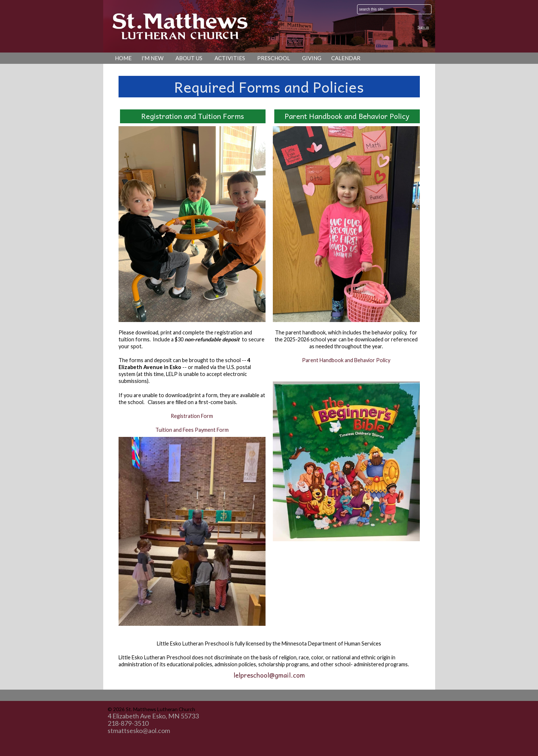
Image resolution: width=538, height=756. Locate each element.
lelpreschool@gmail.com (269, 675)
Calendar (346, 58)
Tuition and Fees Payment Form (192, 430)
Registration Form (192, 416)
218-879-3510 (128, 723)
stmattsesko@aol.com (139, 730)
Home (123, 58)
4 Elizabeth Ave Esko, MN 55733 (153, 716)
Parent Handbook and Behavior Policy (346, 360)
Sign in (423, 27)
